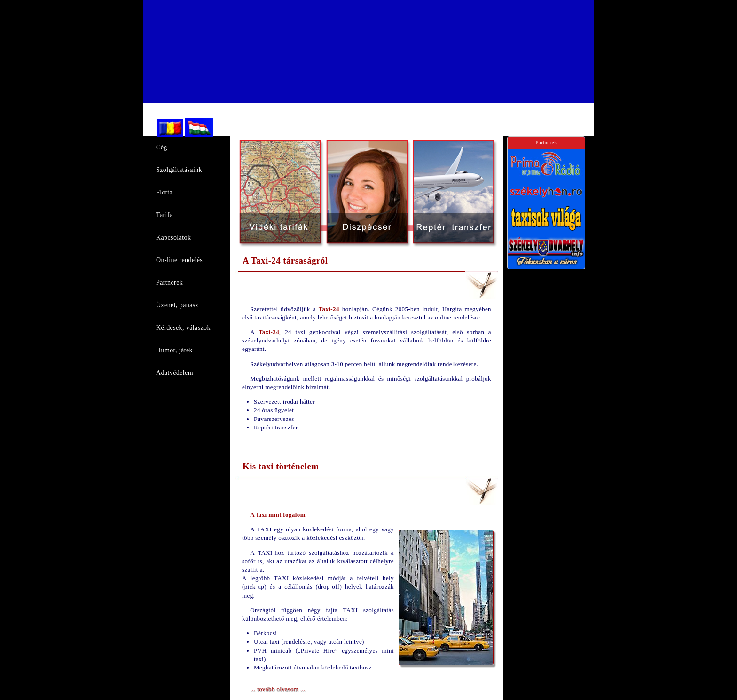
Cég (162, 147)
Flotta (164, 192)
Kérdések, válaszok (183, 328)
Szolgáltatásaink (179, 170)
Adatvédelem (175, 373)
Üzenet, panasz (177, 305)
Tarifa (165, 215)
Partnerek (169, 283)
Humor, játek (174, 350)
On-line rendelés (179, 260)
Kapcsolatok (173, 237)
